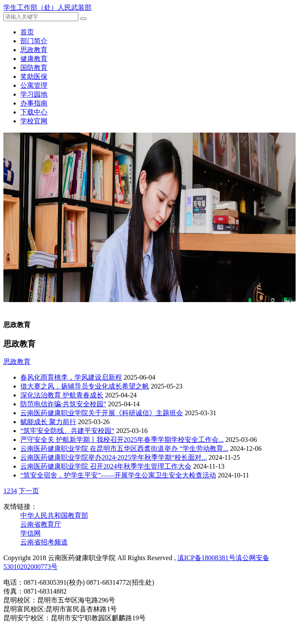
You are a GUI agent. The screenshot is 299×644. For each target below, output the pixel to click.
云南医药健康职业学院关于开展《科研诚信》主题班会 (102, 413)
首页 (27, 32)
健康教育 (34, 59)
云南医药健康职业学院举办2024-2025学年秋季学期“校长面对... (114, 457)
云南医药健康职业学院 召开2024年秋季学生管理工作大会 (106, 466)
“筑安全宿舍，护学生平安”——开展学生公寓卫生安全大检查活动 (118, 475)
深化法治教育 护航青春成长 (62, 395)
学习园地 (34, 94)
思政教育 (34, 50)
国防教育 (34, 68)
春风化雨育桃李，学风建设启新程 (71, 377)
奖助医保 (34, 76)
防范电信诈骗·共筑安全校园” (63, 404)
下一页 (29, 491)
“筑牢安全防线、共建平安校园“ (67, 431)
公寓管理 (34, 85)
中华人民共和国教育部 (54, 515)
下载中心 (34, 112)
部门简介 (34, 41)
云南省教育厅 (41, 524)
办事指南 (34, 103)
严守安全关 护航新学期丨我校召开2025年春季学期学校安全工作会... (122, 440)
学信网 (30, 533)
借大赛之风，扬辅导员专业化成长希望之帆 (85, 386)
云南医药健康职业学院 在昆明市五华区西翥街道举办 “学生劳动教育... (124, 448)
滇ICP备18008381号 (206, 558)
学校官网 (34, 121)
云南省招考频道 (44, 542)
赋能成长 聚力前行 (48, 422)
